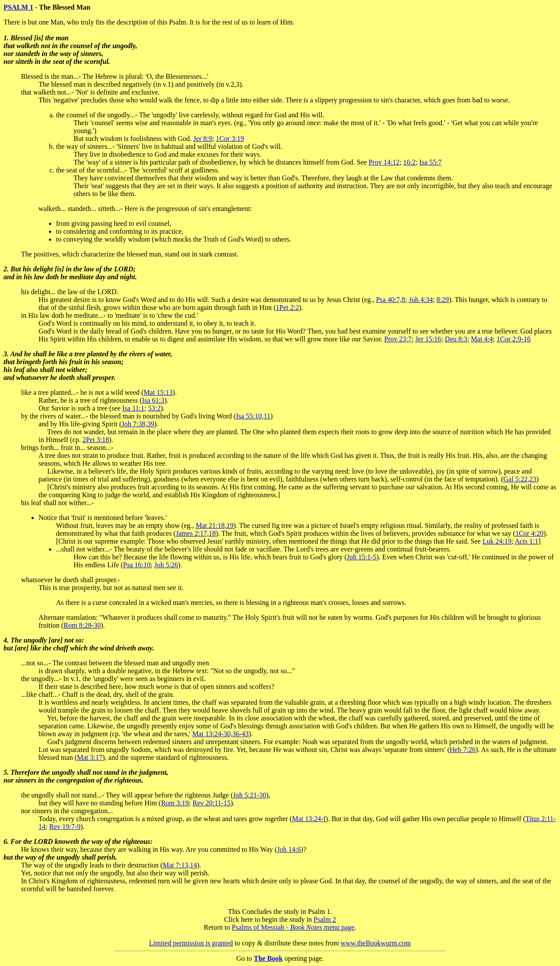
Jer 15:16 (428, 339)
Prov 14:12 (384, 162)
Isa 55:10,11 (253, 416)
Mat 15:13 (158, 392)
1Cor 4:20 (529, 533)
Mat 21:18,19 (214, 525)
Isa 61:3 (153, 400)
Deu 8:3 (456, 339)
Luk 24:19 (497, 541)
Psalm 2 (325, 919)
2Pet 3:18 (96, 440)
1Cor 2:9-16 (514, 339)
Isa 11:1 (134, 408)
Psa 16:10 (137, 565)
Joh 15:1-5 (362, 557)
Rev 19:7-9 (65, 827)
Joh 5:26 (166, 565)
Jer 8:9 (203, 139)
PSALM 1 (18, 7)
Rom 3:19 (175, 803)
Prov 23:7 (398, 339)
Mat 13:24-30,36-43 (220, 734)
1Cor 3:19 (230, 139)
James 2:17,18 (196, 533)
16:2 (409, 162)
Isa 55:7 (431, 162)
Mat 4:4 (482, 339)
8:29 (443, 300)
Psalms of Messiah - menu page (293, 927)
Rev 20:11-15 (212, 803)
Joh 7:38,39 (138, 424)
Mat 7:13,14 (180, 865)
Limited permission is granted (191, 943)
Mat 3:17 (90, 757)
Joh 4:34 (421, 300)
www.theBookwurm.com (376, 943)
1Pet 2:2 (288, 307)
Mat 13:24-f (309, 819)
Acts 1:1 (526, 541)
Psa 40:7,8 (390, 300)
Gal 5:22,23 (520, 479)
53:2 (154, 408)
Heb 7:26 (463, 750)
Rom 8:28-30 (82, 625)
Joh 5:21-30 (249, 795)
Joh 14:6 (289, 849)
